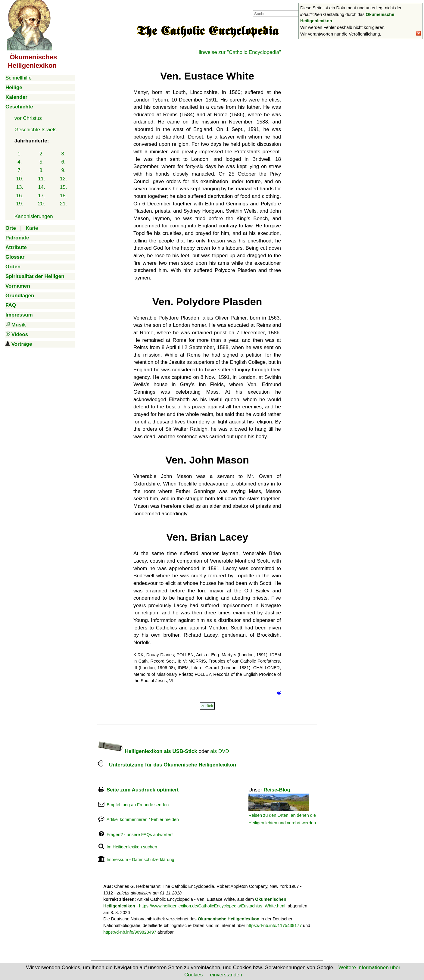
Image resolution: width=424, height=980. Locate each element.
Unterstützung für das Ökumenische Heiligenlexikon (167, 765)
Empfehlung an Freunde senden (138, 805)
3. (64, 154)
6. (64, 162)
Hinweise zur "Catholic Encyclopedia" (239, 52)
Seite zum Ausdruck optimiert (143, 790)
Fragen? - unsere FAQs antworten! (140, 835)
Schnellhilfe (19, 78)
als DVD (220, 751)
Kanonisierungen (34, 216)
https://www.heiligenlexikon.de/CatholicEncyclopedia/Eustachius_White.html (212, 906)
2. (42, 154)
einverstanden (226, 975)
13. (20, 187)
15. (64, 187)
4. (20, 162)
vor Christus (28, 118)
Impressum (117, 860)
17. (42, 196)
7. (20, 170)
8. (42, 170)
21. (64, 204)
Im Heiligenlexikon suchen (132, 847)
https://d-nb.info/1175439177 (274, 925)
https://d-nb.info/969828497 (130, 932)
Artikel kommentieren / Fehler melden (143, 819)
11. (42, 179)
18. (64, 196)
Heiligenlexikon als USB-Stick (147, 751)
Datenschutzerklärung (153, 860)
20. (42, 204)
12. (64, 179)
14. (42, 187)
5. (42, 162)
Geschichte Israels (36, 130)
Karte (32, 228)
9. (64, 170)
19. (20, 204)
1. (20, 154)
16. (20, 196)
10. (20, 179)
